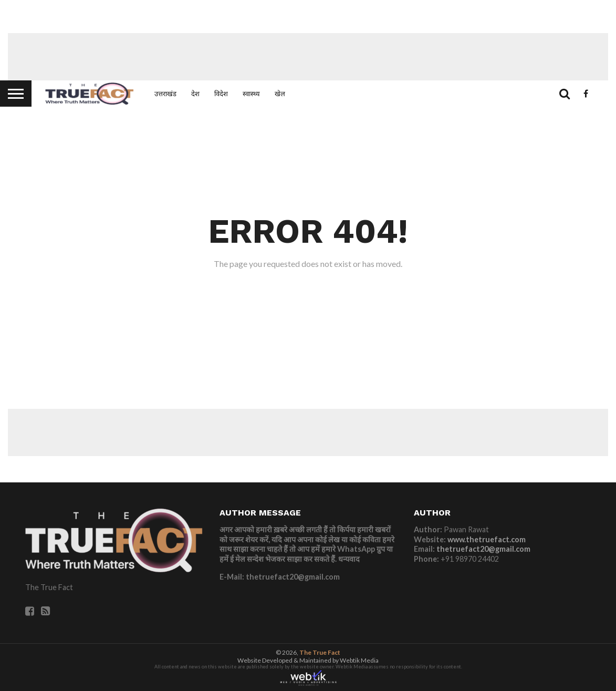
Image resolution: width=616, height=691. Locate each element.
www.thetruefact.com (487, 539)
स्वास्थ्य (251, 94)
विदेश (221, 94)
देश (195, 94)
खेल (280, 94)
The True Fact (320, 652)
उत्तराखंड (165, 94)
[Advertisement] (308, 57)
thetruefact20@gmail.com (483, 549)
